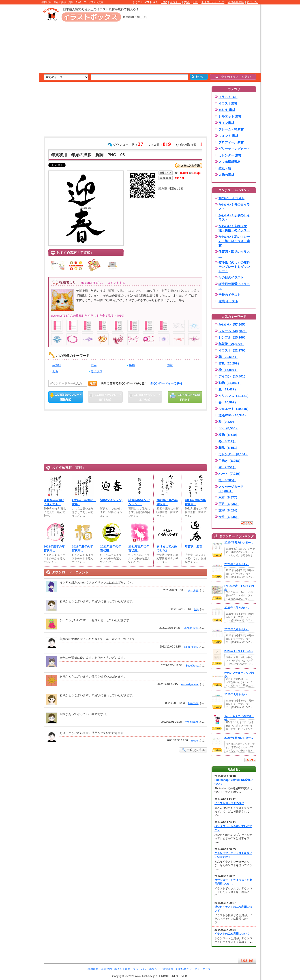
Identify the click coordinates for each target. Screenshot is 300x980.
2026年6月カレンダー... (239, 738)
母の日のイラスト (231, 277)
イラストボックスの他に (229, 803)
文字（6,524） (229, 510)
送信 (93, 383)
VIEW (217, 555)
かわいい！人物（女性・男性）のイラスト (234, 228)
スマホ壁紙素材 (229, 162)
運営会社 (168, 969)
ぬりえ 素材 (227, 110)
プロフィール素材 (231, 142)
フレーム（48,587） (233, 331)
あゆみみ (193, 590)
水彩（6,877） (229, 497)
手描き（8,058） (230, 461)
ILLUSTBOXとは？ (213, 2)
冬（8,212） (227, 441)
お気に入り (189, 166)
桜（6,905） (227, 480)
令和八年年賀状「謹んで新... (54, 502)
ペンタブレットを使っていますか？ (233, 828)
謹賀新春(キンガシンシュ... (139, 502)
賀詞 (170, 365)
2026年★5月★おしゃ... (239, 651)
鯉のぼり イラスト (231, 198)
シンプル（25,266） (233, 337)
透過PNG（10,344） (233, 415)
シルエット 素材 (230, 116)
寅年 (94, 365)
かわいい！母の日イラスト (234, 207)
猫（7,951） (227, 467)
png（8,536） (228, 428)
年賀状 (57, 365)
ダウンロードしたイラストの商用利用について (233, 882)
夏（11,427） (228, 389)
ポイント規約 (122, 969)
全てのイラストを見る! (233, 77)
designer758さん (92, 283)
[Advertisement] (18, 74)
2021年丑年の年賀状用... (167, 502)
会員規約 (106, 969)
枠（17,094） (228, 370)
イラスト (175, 2)
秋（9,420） (227, 422)
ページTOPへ (247, 961)
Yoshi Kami (192, 722)
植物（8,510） (229, 435)
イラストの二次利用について (232, 934)
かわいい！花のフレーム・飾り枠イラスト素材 (234, 241)
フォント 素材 (228, 136)
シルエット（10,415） (234, 409)
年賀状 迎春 (193, 546)
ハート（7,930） (230, 474)
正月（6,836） (229, 504)
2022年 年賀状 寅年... (83, 502)
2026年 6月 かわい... (237, 629)
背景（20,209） (230, 363)
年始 (132, 365)
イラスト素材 (228, 103)
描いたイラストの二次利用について (233, 909)
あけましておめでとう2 (167, 549)
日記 (195, 2)
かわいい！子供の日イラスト (234, 217)
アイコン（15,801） (233, 376)
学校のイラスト (229, 295)
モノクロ (96, 371)
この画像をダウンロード (66, 397)
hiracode (193, 703)
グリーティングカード (234, 149)
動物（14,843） (230, 383)
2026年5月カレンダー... (239, 543)
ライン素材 (226, 123)
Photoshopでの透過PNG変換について (234, 782)
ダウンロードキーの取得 (166, 383)
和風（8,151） (229, 448)
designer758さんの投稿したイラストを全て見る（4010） (88, 316)
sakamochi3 (191, 647)
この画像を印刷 (185, 397)
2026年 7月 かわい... (237, 695)
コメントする (116, 283)
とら (55, 371)
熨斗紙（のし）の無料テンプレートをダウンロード (234, 267)
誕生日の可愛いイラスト (234, 286)
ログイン (252, 2)
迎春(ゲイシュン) (111, 500)
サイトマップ (203, 969)
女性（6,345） (229, 517)
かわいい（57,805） (233, 324)
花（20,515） (228, 357)
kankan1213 (191, 628)
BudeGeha (192, 666)
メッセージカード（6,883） (231, 489)
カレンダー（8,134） (233, 454)
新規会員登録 (236, 2)
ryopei (195, 741)
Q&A (187, 2)
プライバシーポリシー (146, 969)
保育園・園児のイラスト (234, 254)
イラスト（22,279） (233, 350)
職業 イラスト (228, 301)
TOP (164, 2)
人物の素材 (226, 175)
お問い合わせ (184, 969)
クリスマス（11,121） (234, 396)
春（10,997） (228, 402)
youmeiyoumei (190, 684)
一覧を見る (247, 523)
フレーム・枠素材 (231, 129)
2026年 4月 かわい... (237, 608)
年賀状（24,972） (231, 344)
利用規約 (93, 969)
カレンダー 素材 (230, 155)
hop (196, 609)
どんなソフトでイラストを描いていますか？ (233, 855)
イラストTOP (228, 97)
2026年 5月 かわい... (237, 564)
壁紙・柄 (225, 168)
